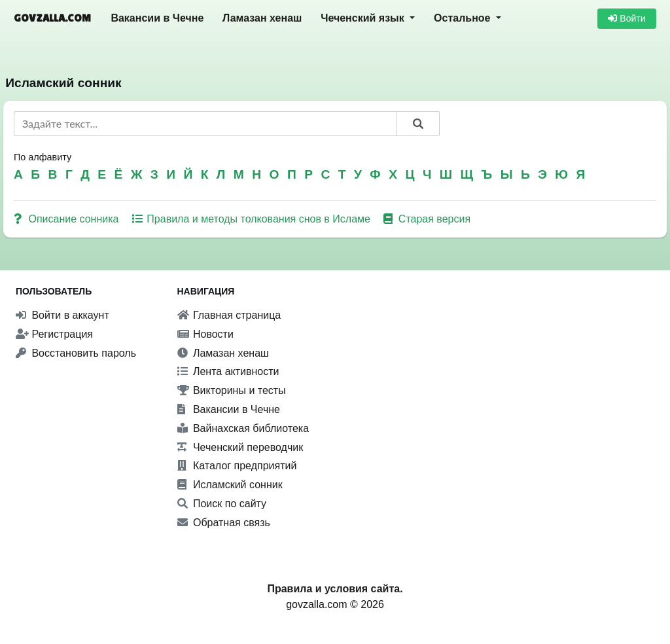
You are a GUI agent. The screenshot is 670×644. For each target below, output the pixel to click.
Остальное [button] (464, 18)
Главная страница (229, 315)
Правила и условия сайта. (335, 589)
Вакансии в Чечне (157, 18)
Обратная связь (224, 523)
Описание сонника (68, 219)
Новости (205, 334)
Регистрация (54, 334)
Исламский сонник (230, 485)
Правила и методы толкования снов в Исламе (253, 219)
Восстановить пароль (76, 353)
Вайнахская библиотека (243, 428)
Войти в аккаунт (62, 315)
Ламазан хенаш (262, 18)
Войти (626, 18)
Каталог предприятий (237, 466)
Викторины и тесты (232, 390)
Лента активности (228, 371)
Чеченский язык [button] (364, 18)
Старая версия (427, 219)
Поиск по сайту (222, 504)
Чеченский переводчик (240, 447)
